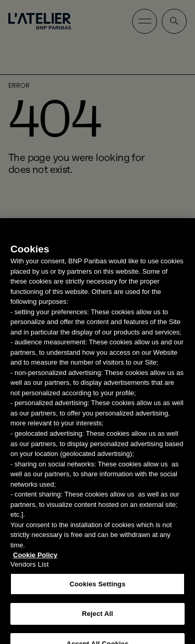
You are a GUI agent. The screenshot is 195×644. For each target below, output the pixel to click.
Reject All (97, 619)
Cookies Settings (98, 589)
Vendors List (30, 569)
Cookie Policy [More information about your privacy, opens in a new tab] (35, 560)
